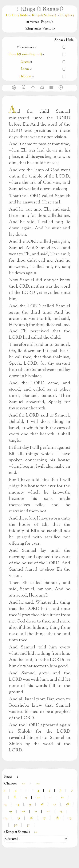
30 (16, 825)
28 (57, 818)
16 (42, 804)
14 (18, 804)
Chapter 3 (67, 15)
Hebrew (25, 77)
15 (30, 804)
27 (44, 818)
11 (50, 798)
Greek (25, 62)
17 (55, 804)
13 (5, 804)
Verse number (26, 47)
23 (61, 811)
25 (18, 818)
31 (28, 825)
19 (10, 811)
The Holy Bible (17, 15)
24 (6, 818)
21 (36, 811)
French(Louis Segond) (25, 55)
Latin (25, 69)
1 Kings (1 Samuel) (43, 15)
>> (38, 784)
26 (31, 818)
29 (70, 818)
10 (38, 798)
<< (23, 784)
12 (62, 798)
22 (48, 811)
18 (67, 804)
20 (23, 811)
